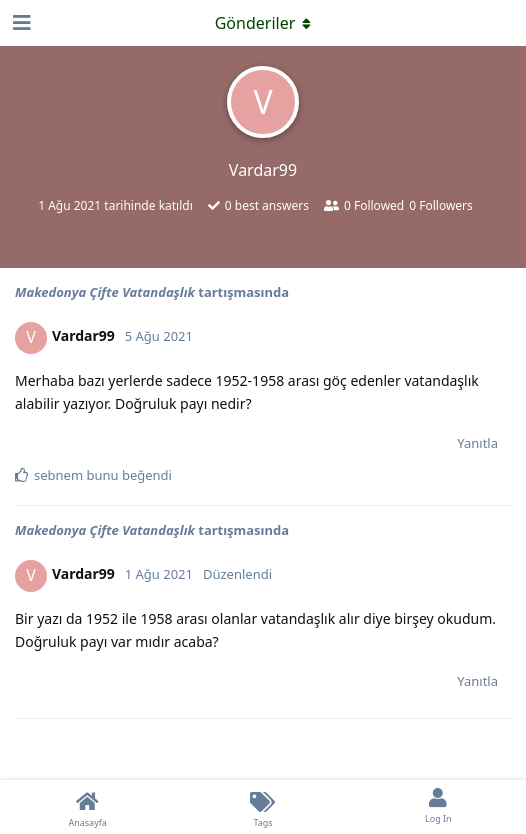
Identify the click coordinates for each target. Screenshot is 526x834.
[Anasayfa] (87, 807)
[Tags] (262, 807)
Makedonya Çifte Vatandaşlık (105, 292)
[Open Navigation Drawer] (20, 23)
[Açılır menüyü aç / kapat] (263, 23)
